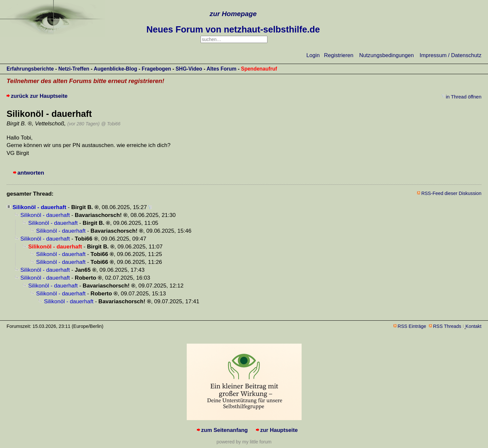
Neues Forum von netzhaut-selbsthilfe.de (233, 30)
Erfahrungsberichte (30, 69)
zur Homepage (233, 14)
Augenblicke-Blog (115, 69)
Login (313, 55)
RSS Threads (447, 326)
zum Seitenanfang (224, 430)
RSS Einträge (412, 326)
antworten (31, 173)
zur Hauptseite (279, 430)
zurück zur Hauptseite (39, 96)
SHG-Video (189, 69)
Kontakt (473, 326)
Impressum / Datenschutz (451, 55)
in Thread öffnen (464, 97)
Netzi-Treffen (74, 69)
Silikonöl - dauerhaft (39, 207)
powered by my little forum (244, 442)
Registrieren (339, 55)
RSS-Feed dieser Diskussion (451, 193)
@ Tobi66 (111, 124)
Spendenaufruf (259, 69)
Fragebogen (156, 69)
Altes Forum (221, 69)
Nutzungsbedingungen (387, 55)
